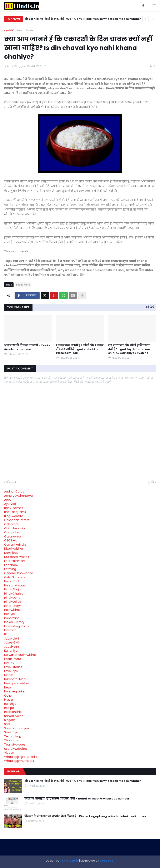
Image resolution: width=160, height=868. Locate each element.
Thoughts (11, 740)
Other (8, 696)
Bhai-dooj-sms (15, 512)
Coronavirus (13, 536)
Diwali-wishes (14, 549)
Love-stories (13, 667)
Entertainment (15, 561)
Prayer (9, 700)
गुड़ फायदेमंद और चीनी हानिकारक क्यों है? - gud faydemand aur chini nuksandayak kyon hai (129, 349)
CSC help (11, 540)
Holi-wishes (12, 610)
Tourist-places (15, 745)
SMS (7, 724)
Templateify (69, 861)
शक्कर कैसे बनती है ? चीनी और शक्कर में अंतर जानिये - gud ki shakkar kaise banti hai (80, 349)
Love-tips (11, 671)
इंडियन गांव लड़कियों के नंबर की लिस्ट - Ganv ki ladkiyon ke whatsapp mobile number (83, 19)
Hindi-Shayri (13, 606)
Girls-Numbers (15, 577)
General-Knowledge (19, 573)
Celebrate (11, 524)
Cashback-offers (17, 520)
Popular (14, 771)
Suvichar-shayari (16, 728)
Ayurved (10, 504)
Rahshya (10, 704)
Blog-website (14, 516)
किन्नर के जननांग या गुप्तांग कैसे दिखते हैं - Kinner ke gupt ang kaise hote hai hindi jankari (86, 816)
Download (11, 553)
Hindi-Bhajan (13, 589)
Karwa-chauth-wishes (20, 655)
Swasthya (11, 732)
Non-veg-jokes (15, 691)
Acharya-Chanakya (18, 496)
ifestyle (9, 614)
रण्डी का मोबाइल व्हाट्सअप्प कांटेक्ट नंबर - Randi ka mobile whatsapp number (77, 799)
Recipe (9, 708)
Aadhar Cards (14, 491)
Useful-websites (16, 749)
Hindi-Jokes (12, 602)
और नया (11, 482)
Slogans (10, 720)
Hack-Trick (12, 581)
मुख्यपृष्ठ (9, 30)
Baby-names (14, 508)
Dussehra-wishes (17, 557)
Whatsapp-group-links (21, 757)
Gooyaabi (107, 861)
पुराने (151, 482)
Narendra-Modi (15, 679)
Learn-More (25, 30)
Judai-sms (12, 647)
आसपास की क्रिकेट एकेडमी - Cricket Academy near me (28, 347)
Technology (13, 736)
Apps (8, 500)
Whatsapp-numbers (19, 761)
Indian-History (14, 622)
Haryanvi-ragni (15, 585)
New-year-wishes (17, 683)
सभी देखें (150, 307)
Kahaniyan (12, 651)
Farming (10, 569)
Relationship (13, 712)
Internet (10, 630)
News (8, 687)
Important (12, 618)
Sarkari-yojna (14, 716)
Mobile (9, 675)
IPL (6, 634)
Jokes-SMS (12, 642)
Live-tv (9, 663)
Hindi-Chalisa (14, 594)
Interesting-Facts (17, 626)
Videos (9, 753)
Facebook (11, 565)
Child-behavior (15, 528)
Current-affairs (15, 545)
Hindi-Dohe (12, 598)
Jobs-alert (12, 639)
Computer (12, 532)
